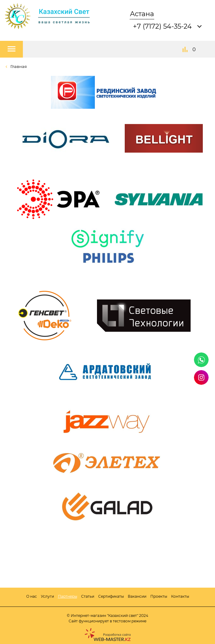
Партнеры (68, 596)
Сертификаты (111, 596)
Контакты (180, 596)
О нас (32, 596)
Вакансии (137, 596)
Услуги (47, 596)
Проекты (159, 596)
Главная (18, 66)
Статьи (88, 596)
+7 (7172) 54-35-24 (162, 26)
